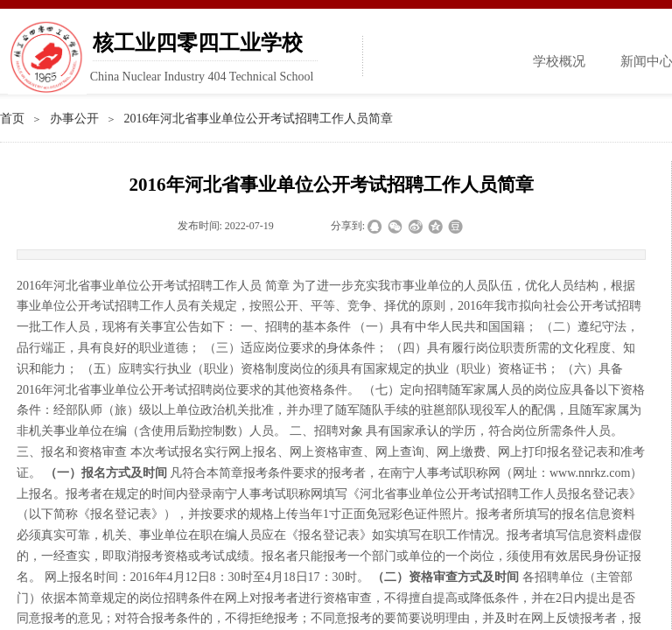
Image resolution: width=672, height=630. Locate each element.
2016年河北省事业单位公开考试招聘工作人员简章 (258, 119)
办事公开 (74, 119)
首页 (12, 119)
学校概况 (559, 61)
